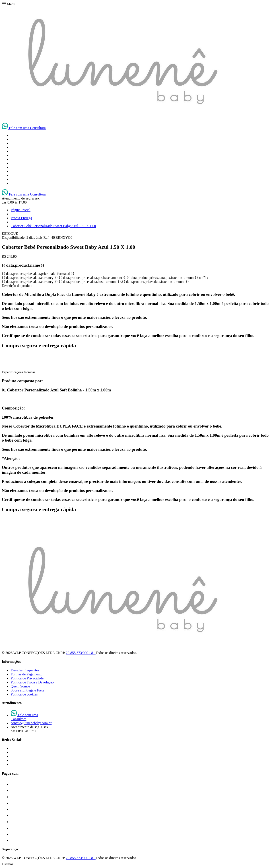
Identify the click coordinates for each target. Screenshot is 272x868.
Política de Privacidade (27, 678)
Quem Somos (20, 686)
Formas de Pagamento (27, 674)
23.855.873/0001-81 (81, 653)
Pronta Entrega (21, 218)
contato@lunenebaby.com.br (31, 723)
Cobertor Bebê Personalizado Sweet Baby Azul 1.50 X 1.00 (53, 226)
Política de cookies (24, 694)
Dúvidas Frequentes (25, 670)
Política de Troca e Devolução (32, 682)
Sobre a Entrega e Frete (27, 690)
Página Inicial (21, 210)
